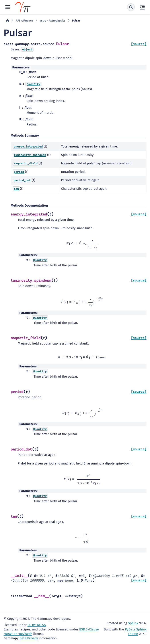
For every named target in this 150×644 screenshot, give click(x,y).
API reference (24, 21)
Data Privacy (29, 638)
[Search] (131, 7)
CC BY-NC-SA (37, 625)
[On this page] (142, 7)
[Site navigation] (8, 7)
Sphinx (133, 623)
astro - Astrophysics (53, 21)
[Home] (8, 21)
